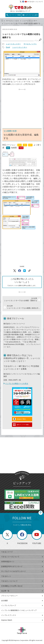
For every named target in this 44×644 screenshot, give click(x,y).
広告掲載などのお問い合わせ (22, 586)
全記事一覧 (22, 591)
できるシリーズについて (22, 557)
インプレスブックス (22, 615)
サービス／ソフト (13, 21)
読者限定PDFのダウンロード (22, 566)
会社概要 (22, 601)
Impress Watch (22, 620)
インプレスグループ (22, 605)
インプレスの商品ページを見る (16, 384)
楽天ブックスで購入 (23, 425)
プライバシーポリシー (22, 596)
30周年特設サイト (22, 562)
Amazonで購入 (21, 419)
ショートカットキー (30, 21)
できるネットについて (35, 2)
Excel (8, 47)
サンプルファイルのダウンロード (22, 571)
